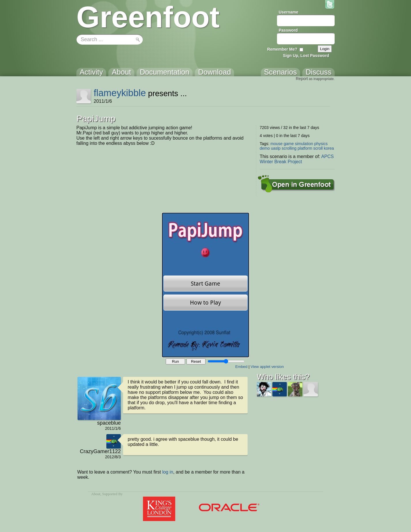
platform (305, 148)
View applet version (267, 367)
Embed (241, 367)
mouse (276, 144)
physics (321, 144)
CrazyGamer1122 (100, 451)
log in (168, 472)
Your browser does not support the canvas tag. (205, 285)
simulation (304, 144)
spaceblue (109, 423)
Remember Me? (282, 49)
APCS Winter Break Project (297, 159)
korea (329, 148)
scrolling (289, 148)
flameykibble (120, 93)
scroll (318, 148)
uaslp (276, 148)
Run (175, 361)
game (289, 144)
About (96, 494)
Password (288, 30)
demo (265, 148)
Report (302, 79)
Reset (196, 361)
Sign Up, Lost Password (306, 56)
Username (289, 12)
